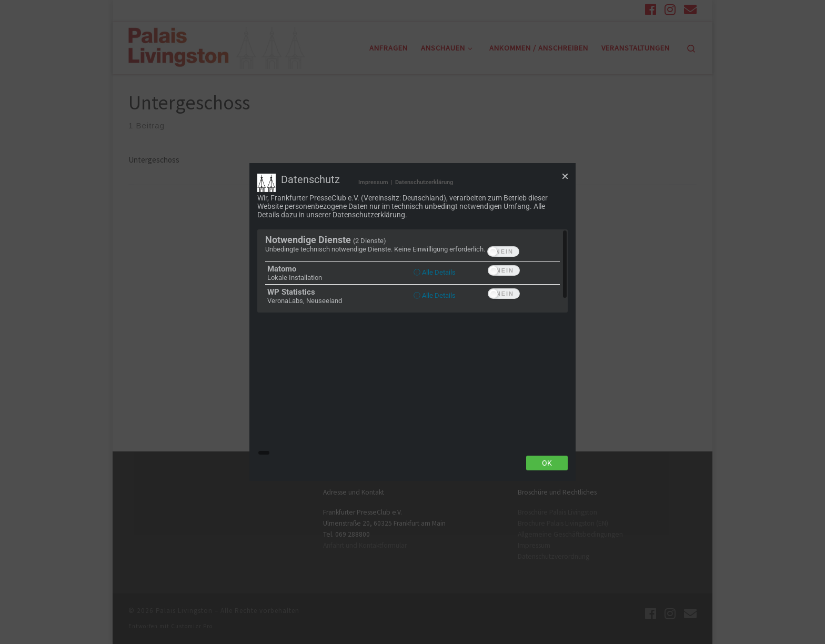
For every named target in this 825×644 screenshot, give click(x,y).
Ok (547, 393)
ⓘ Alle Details (435, 343)
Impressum (373, 253)
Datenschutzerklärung (424, 253)
